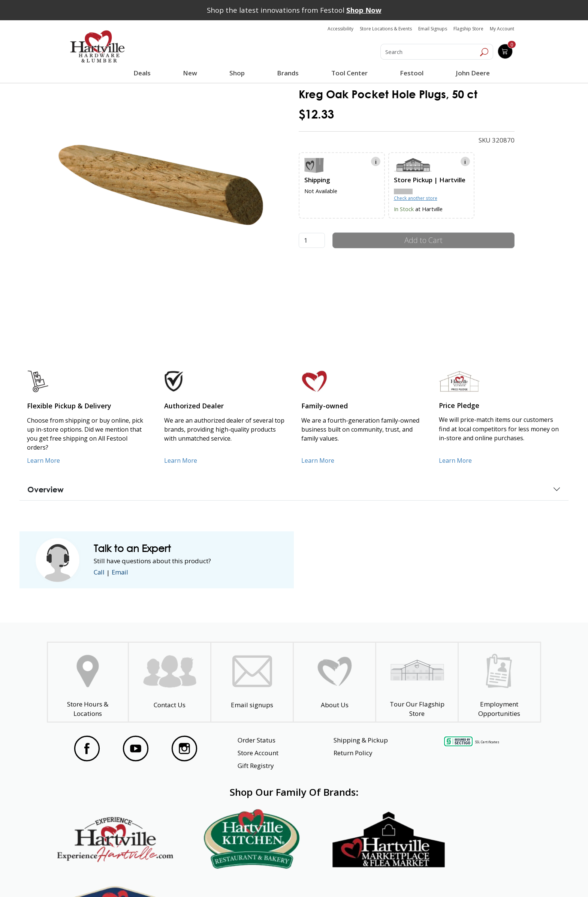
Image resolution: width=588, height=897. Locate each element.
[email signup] (252, 682)
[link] (161, 184)
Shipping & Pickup (361, 740)
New (190, 73)
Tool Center (349, 73)
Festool (411, 73)
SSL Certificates (487, 742)
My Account (502, 29)
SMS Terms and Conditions (483, 878)
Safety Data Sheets (271, 878)
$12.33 (316, 114)
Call (99, 572)
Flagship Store (468, 29)
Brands (288, 73)
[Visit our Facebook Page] (87, 748)
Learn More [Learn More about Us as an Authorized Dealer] (181, 460)
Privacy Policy (185, 878)
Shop (239, 74)
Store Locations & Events (386, 29)
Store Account (258, 753)
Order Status (257, 740)
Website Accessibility (98, 878)
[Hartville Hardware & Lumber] (97, 46)
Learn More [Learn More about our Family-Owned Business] (318, 460)
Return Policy (353, 753)
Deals (144, 74)
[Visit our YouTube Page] (136, 748)
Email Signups (433, 29)
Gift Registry (256, 766)
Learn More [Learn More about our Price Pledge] (456, 460)
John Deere (472, 73)
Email (121, 572)
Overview (46, 489)
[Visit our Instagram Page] (184, 748)
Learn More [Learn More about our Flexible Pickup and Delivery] (44, 460)
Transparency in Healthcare (373, 878)
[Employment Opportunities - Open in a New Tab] (499, 682)
